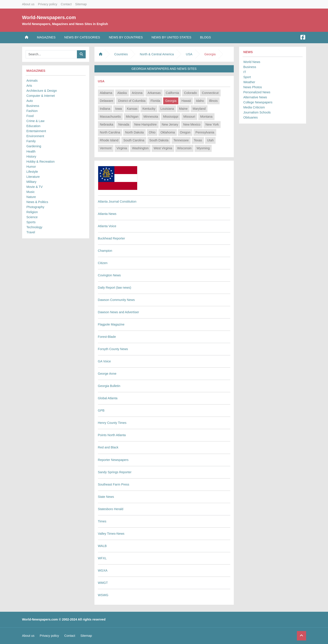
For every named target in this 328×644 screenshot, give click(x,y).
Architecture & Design (42, 91)
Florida (155, 101)
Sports (31, 222)
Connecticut (210, 93)
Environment (35, 136)
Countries (121, 54)
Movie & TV (35, 187)
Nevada (124, 124)
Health (31, 151)
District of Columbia (132, 101)
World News (252, 62)
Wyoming (203, 148)
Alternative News (255, 97)
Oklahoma (168, 132)
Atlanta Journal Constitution (117, 201)
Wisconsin (184, 148)
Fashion (32, 111)
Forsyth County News (113, 349)
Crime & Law (35, 121)
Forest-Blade (107, 337)
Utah (210, 140)
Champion (105, 251)
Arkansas (154, 93)
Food (30, 116)
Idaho (200, 101)
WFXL (102, 558)
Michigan (132, 117)
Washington (140, 148)
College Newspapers (258, 102)
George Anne (107, 374)
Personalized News (257, 92)
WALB (102, 546)
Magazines (46, 37)
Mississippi (171, 117)
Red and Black (108, 447)
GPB (101, 410)
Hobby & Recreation (41, 162)
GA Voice (104, 361)
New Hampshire (145, 124)
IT (245, 72)
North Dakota (134, 132)
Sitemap (81, 4)
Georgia (171, 101)
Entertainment (36, 131)
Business (33, 106)
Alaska (122, 93)
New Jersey (170, 124)
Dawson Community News (116, 300)
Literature (33, 177)
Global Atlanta (108, 398)
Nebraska (107, 124)
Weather (249, 82)
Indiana (105, 109)
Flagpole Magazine (111, 324)
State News (106, 497)
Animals (32, 81)
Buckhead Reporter (112, 238)
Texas (198, 140)
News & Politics (37, 202)
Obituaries (251, 117)
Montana (206, 117)
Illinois (213, 101)
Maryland (199, 109)
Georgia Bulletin (109, 386)
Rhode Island (109, 140)
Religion (32, 212)
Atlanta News (107, 214)
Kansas (132, 109)
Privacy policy (48, 4)
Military (32, 182)
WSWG (103, 595)
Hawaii (186, 101)
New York (212, 124)
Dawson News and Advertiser (119, 312)
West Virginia (163, 148)
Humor (31, 167)
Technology (35, 227)
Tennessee (181, 140)
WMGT (103, 583)
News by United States (172, 37)
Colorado (190, 93)
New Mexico (192, 124)
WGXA (103, 570)
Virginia (122, 148)
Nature (31, 197)
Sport (247, 77)
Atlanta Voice (107, 226)
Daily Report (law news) (115, 288)
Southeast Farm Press (114, 484)
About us (28, 4)
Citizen (103, 263)
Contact (66, 4)
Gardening (34, 146)
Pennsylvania (205, 132)
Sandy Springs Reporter (115, 472)
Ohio (152, 132)
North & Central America (157, 54)
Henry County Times (112, 423)
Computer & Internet (41, 96)
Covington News (109, 275)
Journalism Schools (257, 112)
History (31, 157)
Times (102, 521)
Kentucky (149, 109)
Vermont (106, 148)
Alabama (106, 93)
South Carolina (134, 140)
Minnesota (151, 117)
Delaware (107, 101)
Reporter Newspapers (113, 460)
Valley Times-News (111, 534)
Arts (29, 86)
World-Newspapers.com (49, 17)
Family (31, 141)
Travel (31, 232)
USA (189, 54)
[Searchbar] (51, 54)
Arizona (137, 93)
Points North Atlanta (112, 435)
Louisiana (167, 109)
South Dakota (159, 140)
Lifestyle (32, 172)
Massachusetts (110, 117)
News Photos (253, 87)
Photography (35, 207)
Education (34, 126)
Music (31, 192)
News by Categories (82, 37)
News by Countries (126, 37)
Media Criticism (254, 107)
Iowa (119, 109)
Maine (183, 109)
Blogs (206, 37)
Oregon (185, 132)
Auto (30, 101)
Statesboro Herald (111, 509)
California (172, 93)
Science (32, 217)
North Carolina (110, 132)
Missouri (189, 117)
